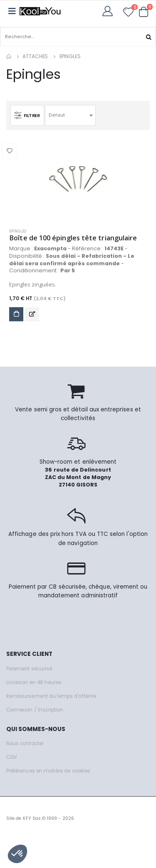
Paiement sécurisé (29, 669)
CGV (12, 757)
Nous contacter (25, 743)
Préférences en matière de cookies (48, 771)
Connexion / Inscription (35, 710)
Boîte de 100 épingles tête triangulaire (73, 238)
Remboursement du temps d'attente (51, 696)
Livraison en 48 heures (34, 682)
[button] (144, 12)
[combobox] (70, 115)
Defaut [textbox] (57, 115)
